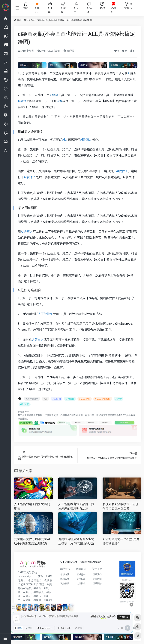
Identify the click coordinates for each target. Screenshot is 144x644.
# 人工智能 (85, 399)
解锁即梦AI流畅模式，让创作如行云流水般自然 (120, 506)
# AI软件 (70, 399)
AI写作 (27, 588)
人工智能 (44, 314)
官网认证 (81, 569)
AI (129, 73)
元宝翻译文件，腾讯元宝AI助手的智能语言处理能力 (32, 541)
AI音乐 (37, 596)
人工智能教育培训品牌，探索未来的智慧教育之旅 (76, 506)
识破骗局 (65, 583)
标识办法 (65, 574)
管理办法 (65, 569)
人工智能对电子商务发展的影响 (32, 506)
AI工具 (21, 415)
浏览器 (36, 339)
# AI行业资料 (32, 399)
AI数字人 (39, 592)
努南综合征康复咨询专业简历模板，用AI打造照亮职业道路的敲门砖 (76, 541)
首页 (19, 20)
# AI (45, 399)
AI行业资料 (29, 20)
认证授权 (81, 583)
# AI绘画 (57, 399)
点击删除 (22, 419)
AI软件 (121, 171)
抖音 (21, 101)
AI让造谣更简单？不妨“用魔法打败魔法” (121, 541)
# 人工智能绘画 (103, 399)
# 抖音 (118, 399)
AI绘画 (54, 95)
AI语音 (27, 596)
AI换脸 (37, 600)
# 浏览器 (25, 404)
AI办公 (27, 592)
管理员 (69, 51)
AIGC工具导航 (126, 415)
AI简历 (27, 600)
